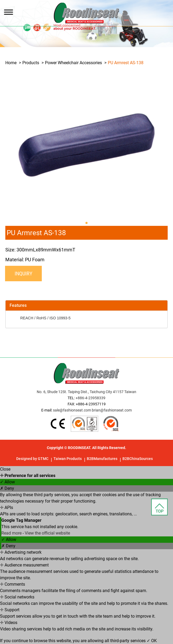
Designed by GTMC (32, 459)
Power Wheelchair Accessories (73, 63)
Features (18, 305)
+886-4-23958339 (90, 398)
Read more (12, 533)
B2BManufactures (102, 459)
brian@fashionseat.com (112, 410)
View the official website (47, 533)
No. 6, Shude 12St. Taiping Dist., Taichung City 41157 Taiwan (86, 392)
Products (31, 63)
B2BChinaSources (138, 459)
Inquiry (23, 274)
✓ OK (152, 641)
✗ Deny (7, 488)
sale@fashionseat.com (72, 410)
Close (5, 469)
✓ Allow (7, 482)
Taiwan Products (68, 459)
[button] (86, 223)
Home (11, 63)
